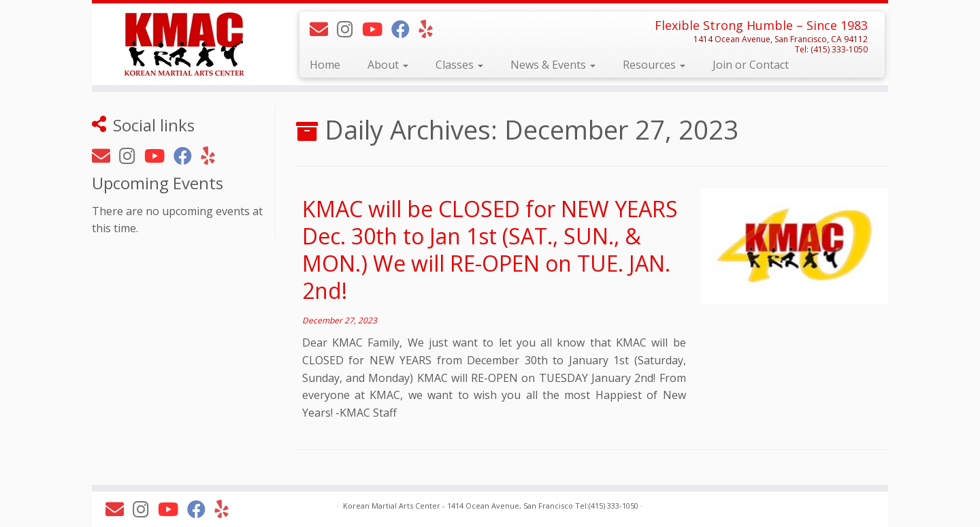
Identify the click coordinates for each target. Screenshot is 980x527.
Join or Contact (751, 65)
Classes (459, 65)
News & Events (553, 65)
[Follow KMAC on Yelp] (430, 29)
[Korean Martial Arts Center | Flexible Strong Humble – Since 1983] (184, 44)
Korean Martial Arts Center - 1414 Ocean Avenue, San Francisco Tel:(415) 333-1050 (491, 506)
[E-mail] (323, 29)
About (388, 65)
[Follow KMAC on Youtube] (377, 29)
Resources (654, 65)
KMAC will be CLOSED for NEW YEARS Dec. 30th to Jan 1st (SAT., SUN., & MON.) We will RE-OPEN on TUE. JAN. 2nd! (490, 250)
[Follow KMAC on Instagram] (349, 29)
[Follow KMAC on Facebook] (405, 29)
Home (325, 65)
